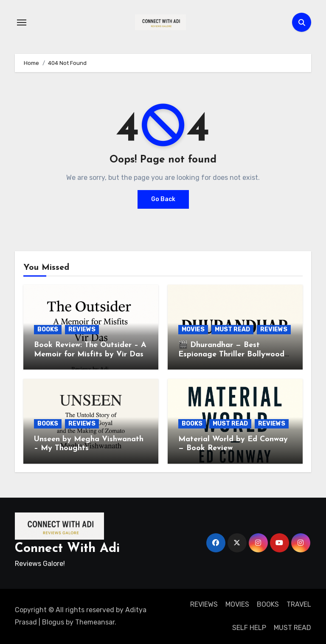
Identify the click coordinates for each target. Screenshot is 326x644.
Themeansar (95, 622)
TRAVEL (299, 604)
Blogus (53, 622)
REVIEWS (82, 329)
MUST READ (232, 329)
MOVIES (193, 329)
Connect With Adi (67, 549)
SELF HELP (249, 628)
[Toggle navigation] (22, 22)
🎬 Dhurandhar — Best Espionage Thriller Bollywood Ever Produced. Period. (231, 354)
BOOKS (48, 329)
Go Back (163, 199)
